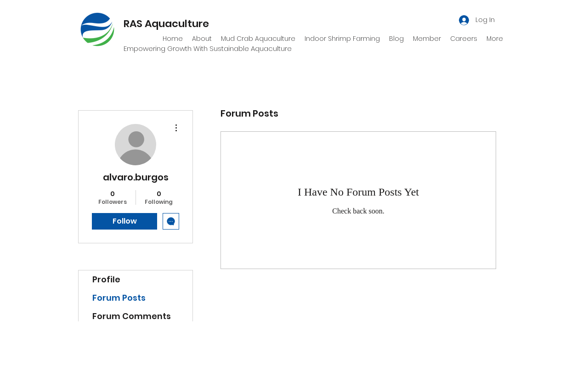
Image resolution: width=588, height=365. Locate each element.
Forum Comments (132, 316)
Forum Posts (119, 298)
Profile (106, 279)
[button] (427, 39)
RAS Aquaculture (166, 24)
